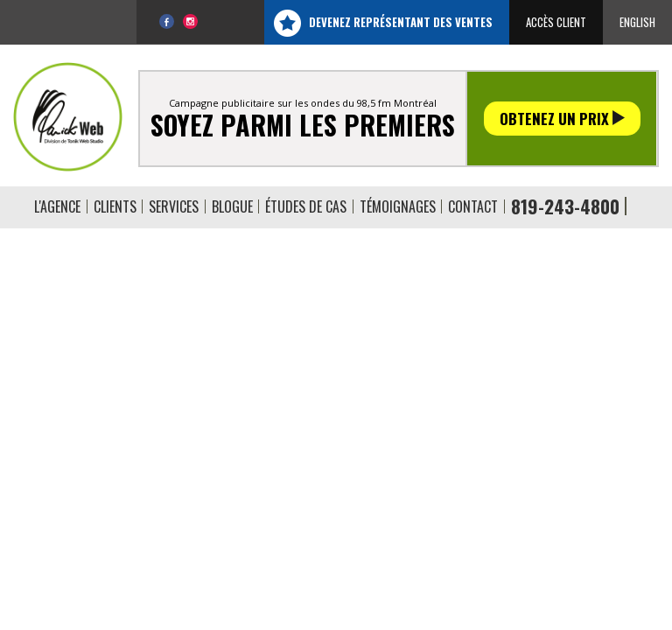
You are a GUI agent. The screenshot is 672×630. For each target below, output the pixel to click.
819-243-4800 (565, 206)
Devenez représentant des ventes (401, 22)
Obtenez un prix (562, 119)
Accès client (556, 22)
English (637, 22)
